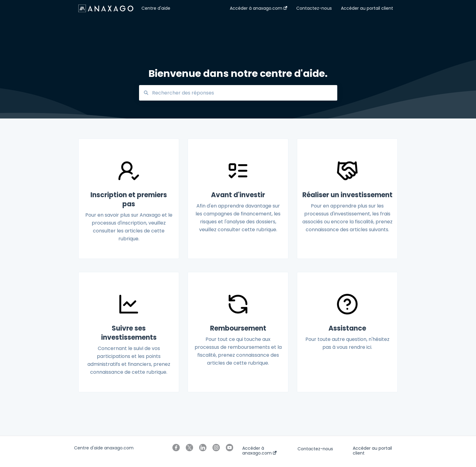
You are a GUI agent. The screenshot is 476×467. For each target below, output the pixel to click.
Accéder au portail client (372, 451)
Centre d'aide (156, 8)
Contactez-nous (315, 449)
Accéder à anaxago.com (259, 451)
